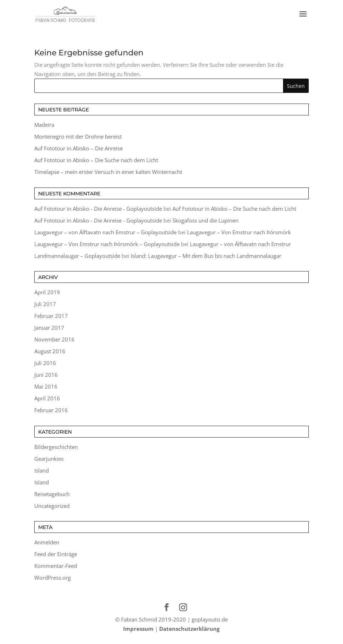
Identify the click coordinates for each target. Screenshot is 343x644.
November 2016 (54, 339)
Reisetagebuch (52, 494)
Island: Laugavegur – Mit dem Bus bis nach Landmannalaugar (206, 256)
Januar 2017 (49, 328)
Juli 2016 (45, 363)
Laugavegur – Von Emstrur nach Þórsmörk (239, 232)
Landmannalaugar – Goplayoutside (77, 256)
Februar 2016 (51, 410)
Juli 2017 (45, 304)
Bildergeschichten (56, 447)
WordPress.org (52, 578)
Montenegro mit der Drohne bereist (78, 136)
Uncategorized (52, 506)
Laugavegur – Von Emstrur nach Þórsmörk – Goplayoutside (107, 244)
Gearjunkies (49, 459)
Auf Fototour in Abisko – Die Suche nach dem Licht (96, 160)
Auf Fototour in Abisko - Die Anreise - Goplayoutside (98, 209)
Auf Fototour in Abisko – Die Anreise (79, 148)
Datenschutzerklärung (189, 629)
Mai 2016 (46, 386)
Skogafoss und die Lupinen (205, 220)
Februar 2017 (51, 316)
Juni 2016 (46, 375)
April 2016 (47, 398)
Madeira (44, 125)
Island (42, 470)
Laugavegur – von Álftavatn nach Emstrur (240, 244)
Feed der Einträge (56, 554)
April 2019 (47, 292)
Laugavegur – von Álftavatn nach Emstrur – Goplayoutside (105, 232)
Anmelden (47, 542)
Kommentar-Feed (56, 566)
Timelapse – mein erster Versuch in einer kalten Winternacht (108, 172)
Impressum (138, 629)
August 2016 (50, 351)
